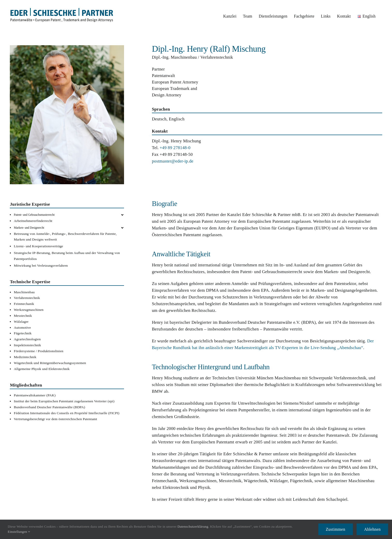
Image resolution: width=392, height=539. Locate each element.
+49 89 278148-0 (175, 148)
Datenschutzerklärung (193, 526)
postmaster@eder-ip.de (173, 161)
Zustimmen (336, 529)
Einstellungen (19, 532)
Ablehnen (372, 529)
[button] (69, 215)
